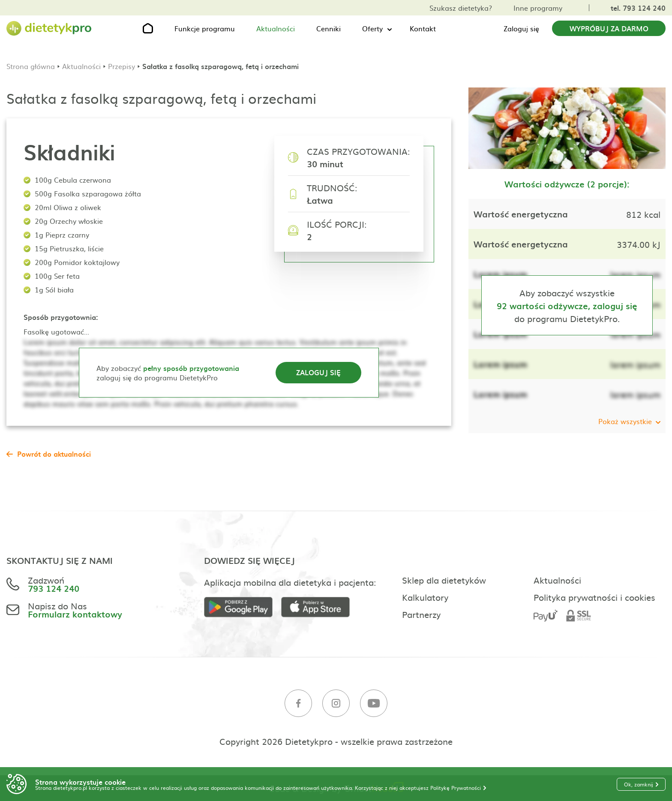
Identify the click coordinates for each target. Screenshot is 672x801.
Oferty (372, 28)
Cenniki (328, 28)
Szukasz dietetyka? (461, 8)
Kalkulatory (425, 597)
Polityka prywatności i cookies (594, 597)
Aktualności (276, 28)
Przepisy (121, 66)
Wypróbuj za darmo (609, 28)
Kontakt (423, 28)
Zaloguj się (521, 28)
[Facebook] (298, 703)
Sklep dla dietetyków (444, 580)
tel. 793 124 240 (638, 8)
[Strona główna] (49, 29)
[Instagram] (336, 703)
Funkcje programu (205, 28)
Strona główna (31, 66)
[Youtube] (374, 703)
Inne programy (538, 8)
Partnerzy (421, 614)
